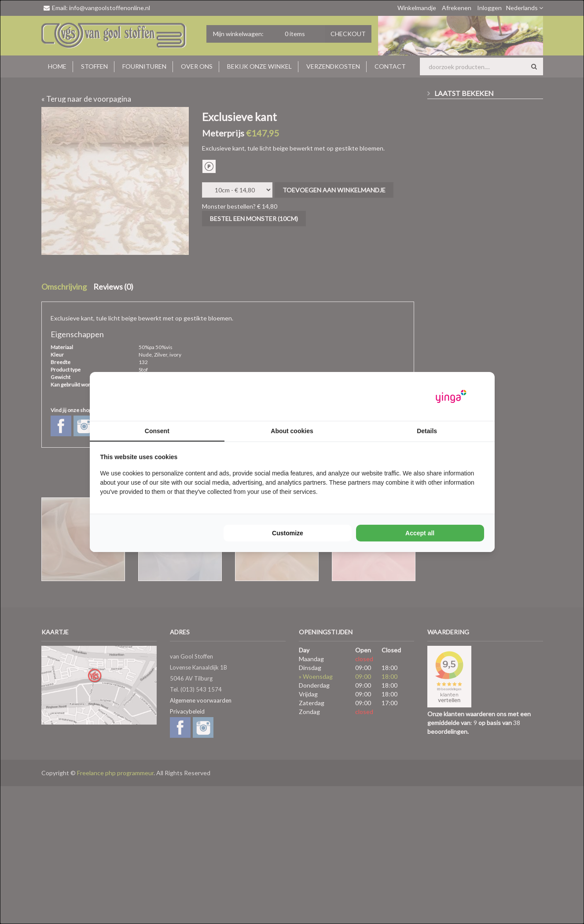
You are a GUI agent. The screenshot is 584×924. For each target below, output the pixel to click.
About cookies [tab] (292, 431)
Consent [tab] (157, 431)
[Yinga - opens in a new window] (451, 396)
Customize (288, 533)
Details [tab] (427, 431)
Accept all (420, 533)
